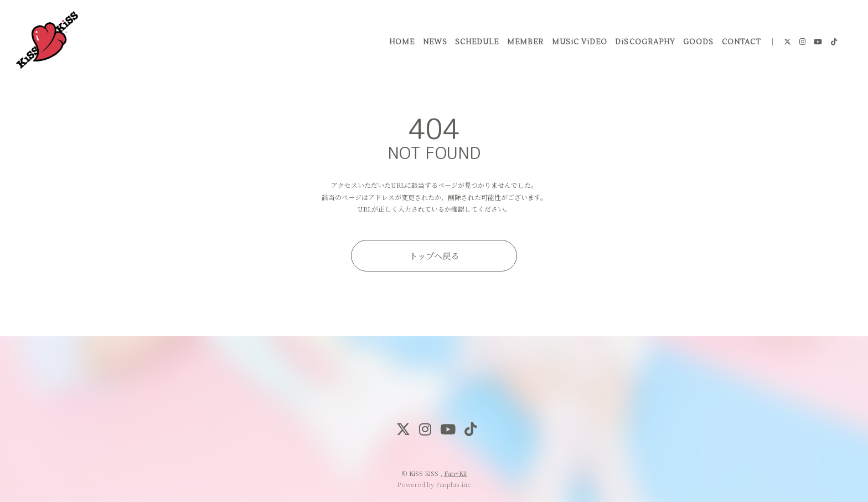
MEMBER (524, 44)
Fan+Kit (456, 473)
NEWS (433, 44)
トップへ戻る (434, 255)
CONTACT (740, 44)
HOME (401, 44)
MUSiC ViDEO (578, 44)
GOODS (697, 44)
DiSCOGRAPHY (644, 44)
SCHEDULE (476, 44)
